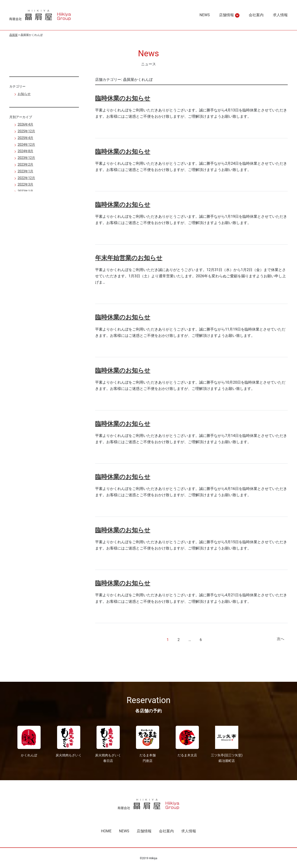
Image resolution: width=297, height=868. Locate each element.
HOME (106, 831)
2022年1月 (25, 191)
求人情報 (280, 15)
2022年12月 (26, 178)
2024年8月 (25, 151)
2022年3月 (25, 184)
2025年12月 (26, 131)
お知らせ (24, 94)
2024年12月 (26, 145)
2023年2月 (25, 164)
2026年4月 (25, 124)
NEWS (205, 15)
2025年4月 (25, 138)
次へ (281, 639)
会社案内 (256, 15)
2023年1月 (25, 171)
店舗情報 (226, 15)
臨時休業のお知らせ (123, 98)
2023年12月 (26, 158)
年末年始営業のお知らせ (129, 258)
